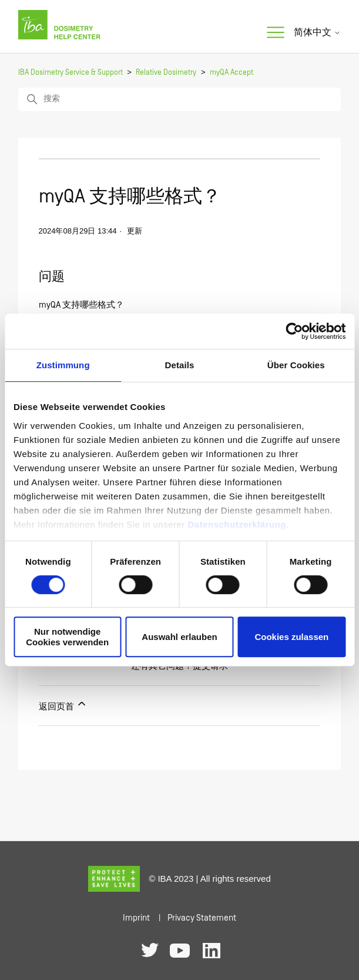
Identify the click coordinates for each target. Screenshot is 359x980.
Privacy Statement (202, 918)
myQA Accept (231, 73)
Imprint (136, 918)
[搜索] (180, 99)
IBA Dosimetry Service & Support (71, 73)
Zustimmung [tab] (63, 365)
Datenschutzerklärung (237, 524)
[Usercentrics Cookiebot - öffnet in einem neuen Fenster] (294, 331)
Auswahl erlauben (179, 637)
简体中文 (317, 32)
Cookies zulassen (291, 637)
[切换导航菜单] (276, 33)
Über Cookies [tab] (296, 365)
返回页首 (63, 705)
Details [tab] (180, 365)
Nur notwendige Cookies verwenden (67, 636)
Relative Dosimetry (166, 73)
